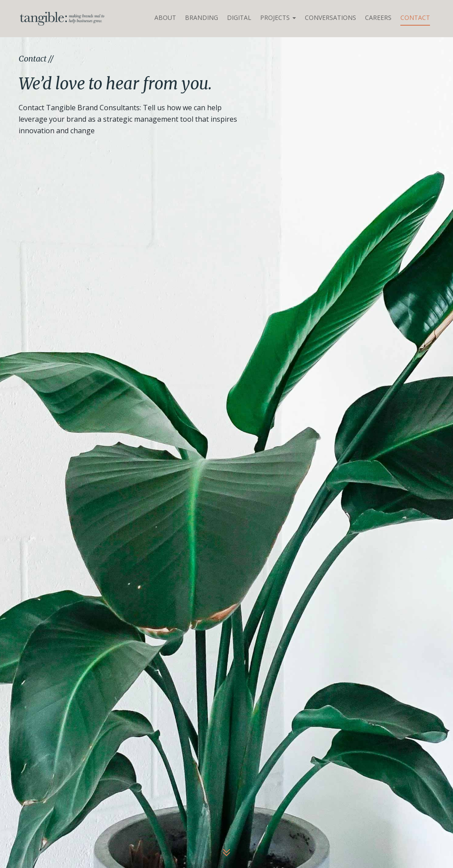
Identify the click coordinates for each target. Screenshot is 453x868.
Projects (278, 17)
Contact (415, 17)
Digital (239, 17)
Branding (202, 17)
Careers (378, 17)
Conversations (330, 17)
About (165, 17)
